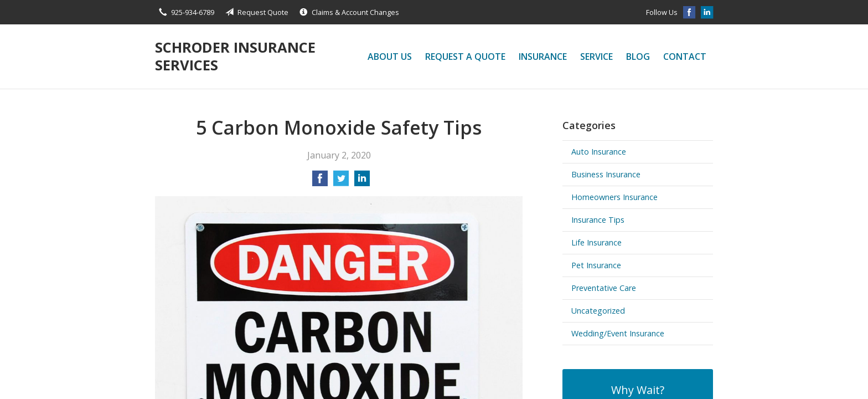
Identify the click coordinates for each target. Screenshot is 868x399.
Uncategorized (598, 311)
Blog (638, 57)
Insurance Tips (598, 220)
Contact (685, 57)
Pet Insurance (596, 265)
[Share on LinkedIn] (362, 182)
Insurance (543, 57)
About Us (390, 57)
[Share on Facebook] (320, 182)
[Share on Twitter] (341, 182)
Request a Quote (465, 57)
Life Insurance (596, 242)
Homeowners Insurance (614, 197)
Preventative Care (604, 288)
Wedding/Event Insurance (618, 333)
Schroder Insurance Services (235, 56)
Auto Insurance (599, 152)
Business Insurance (606, 174)
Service (596, 57)
